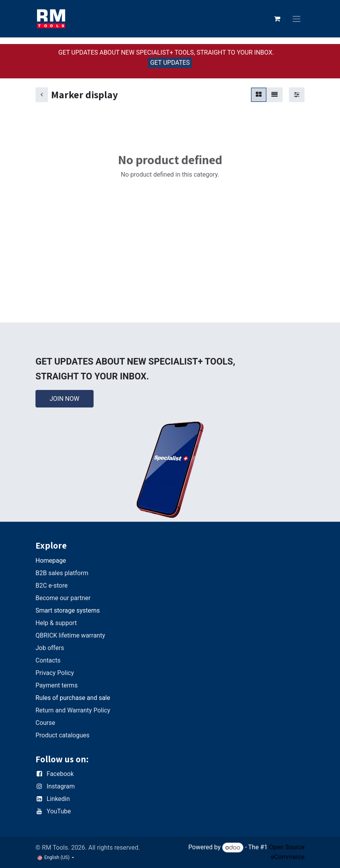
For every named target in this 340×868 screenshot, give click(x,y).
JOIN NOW (64, 399)
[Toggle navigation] (297, 19)
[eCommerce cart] (277, 19)
